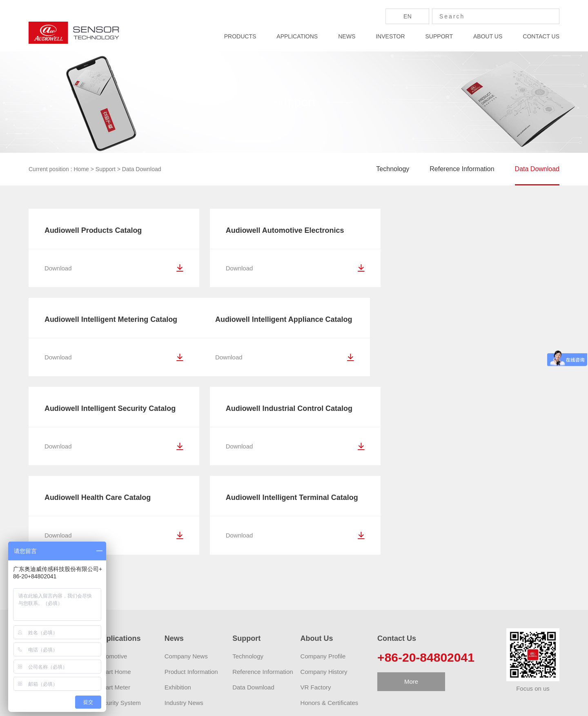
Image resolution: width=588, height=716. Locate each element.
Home (81, 169)
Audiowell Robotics (240, 681)
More (411, 594)
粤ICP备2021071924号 (388, 704)
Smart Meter (113, 599)
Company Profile (323, 568)
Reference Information (462, 169)
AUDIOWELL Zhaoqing (175, 681)
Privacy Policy (442, 704)
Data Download (142, 169)
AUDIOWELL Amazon (106, 681)
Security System (118, 615)
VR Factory (316, 599)
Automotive (112, 568)
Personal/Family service (129, 630)
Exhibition (178, 599)
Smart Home (114, 584)
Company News (186, 568)
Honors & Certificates (330, 615)
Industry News (184, 615)
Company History (324, 584)
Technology (393, 169)
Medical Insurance (121, 646)
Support (106, 169)
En (408, 16)
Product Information (191, 584)
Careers (311, 630)
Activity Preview (322, 646)
